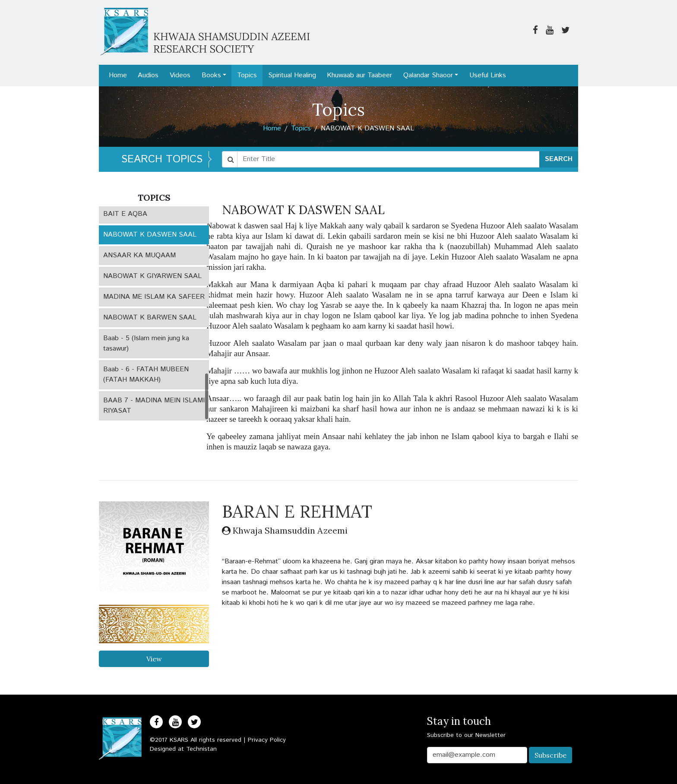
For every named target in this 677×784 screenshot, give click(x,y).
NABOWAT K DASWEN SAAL (150, 235)
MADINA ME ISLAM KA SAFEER (154, 297)
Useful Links (488, 75)
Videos (180, 75)
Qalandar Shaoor (428, 75)
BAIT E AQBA (125, 214)
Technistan (201, 749)
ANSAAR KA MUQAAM (139, 255)
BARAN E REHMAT (297, 511)
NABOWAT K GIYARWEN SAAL (152, 276)
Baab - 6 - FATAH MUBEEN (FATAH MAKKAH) (146, 375)
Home (118, 75)
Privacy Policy (267, 740)
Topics (247, 75)
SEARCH (559, 159)
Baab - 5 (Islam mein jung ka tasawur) (146, 343)
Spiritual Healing (292, 75)
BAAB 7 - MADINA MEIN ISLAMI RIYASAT (154, 406)
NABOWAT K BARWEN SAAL (150, 318)
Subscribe (550, 755)
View (154, 659)
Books (211, 75)
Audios (148, 75)
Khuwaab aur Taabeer (359, 75)
